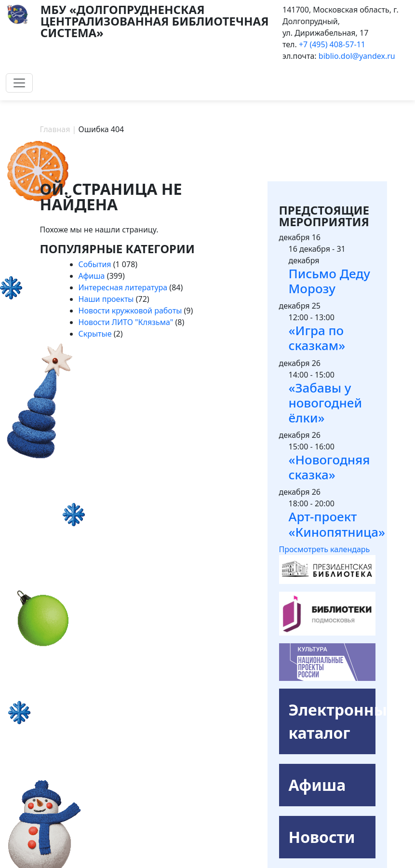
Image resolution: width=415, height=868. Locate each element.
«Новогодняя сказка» (329, 467)
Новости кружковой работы (130, 311)
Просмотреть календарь (325, 549)
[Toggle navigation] (19, 83)
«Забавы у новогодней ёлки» (325, 403)
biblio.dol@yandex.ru (357, 56)
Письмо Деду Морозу (329, 281)
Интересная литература (123, 287)
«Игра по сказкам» (317, 338)
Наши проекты (106, 299)
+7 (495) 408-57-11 (332, 44)
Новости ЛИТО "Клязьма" (126, 322)
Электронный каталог (332, 721)
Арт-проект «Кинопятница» (337, 524)
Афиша (92, 276)
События (95, 264)
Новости (322, 837)
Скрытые (95, 334)
